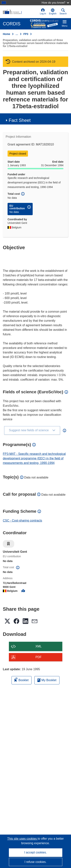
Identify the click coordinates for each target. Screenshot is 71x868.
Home (7, 34)
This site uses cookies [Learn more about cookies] (22, 839)
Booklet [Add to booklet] (22, 680)
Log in (43, 12)
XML (39, 646)
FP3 (26, 34)
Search (63, 12)
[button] (53, 12)
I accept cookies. (35, 852)
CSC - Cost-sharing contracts (22, 521)
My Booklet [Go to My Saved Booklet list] (47, 680)
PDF (39, 657)
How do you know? (55, 3)
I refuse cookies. (36, 862)
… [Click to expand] (17, 34)
